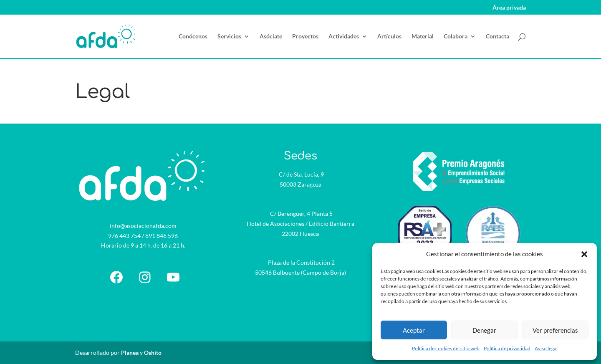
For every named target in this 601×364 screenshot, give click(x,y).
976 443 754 (124, 236)
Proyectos (305, 37)
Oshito (153, 353)
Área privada (509, 8)
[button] (584, 254)
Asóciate (271, 37)
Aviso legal (546, 348)
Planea (130, 353)
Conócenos (193, 37)
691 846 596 (162, 236)
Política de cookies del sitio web (446, 348)
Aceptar (414, 330)
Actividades (344, 37)
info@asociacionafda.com (143, 226)
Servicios (229, 37)
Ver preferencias (555, 330)
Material (423, 37)
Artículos (389, 37)
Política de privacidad (507, 348)
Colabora (456, 37)
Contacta (497, 37)
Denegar (484, 330)
